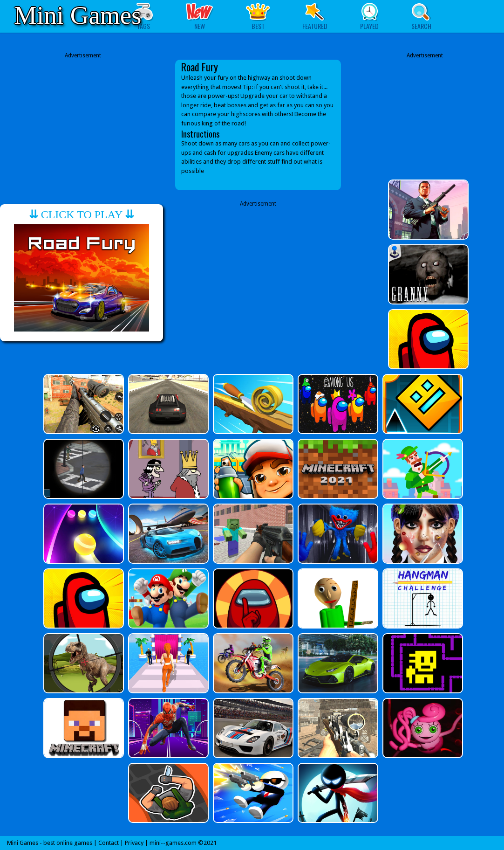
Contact (109, 843)
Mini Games (78, 15)
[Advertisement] (83, 118)
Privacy (134, 843)
